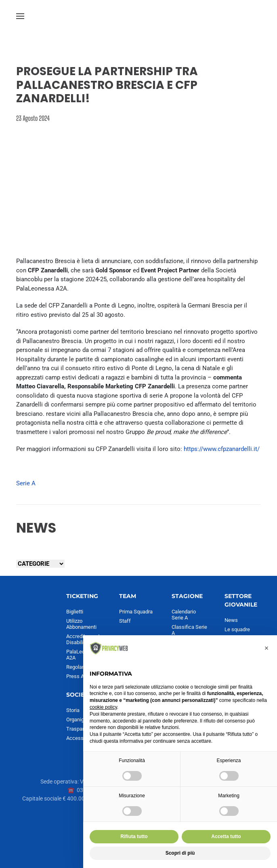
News (231, 620)
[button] (20, 16)
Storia (73, 710)
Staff (125, 621)
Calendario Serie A (184, 615)
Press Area (79, 676)
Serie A (26, 483)
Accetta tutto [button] (226, 836)
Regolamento (81, 667)
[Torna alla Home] (138, 16)
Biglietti (75, 612)
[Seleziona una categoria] (40, 564)
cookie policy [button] (103, 707)
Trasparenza (81, 729)
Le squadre (237, 629)
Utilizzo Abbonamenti (81, 624)
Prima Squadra (136, 612)
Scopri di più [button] (180, 853)
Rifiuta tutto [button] (134, 836)
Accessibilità (81, 738)
